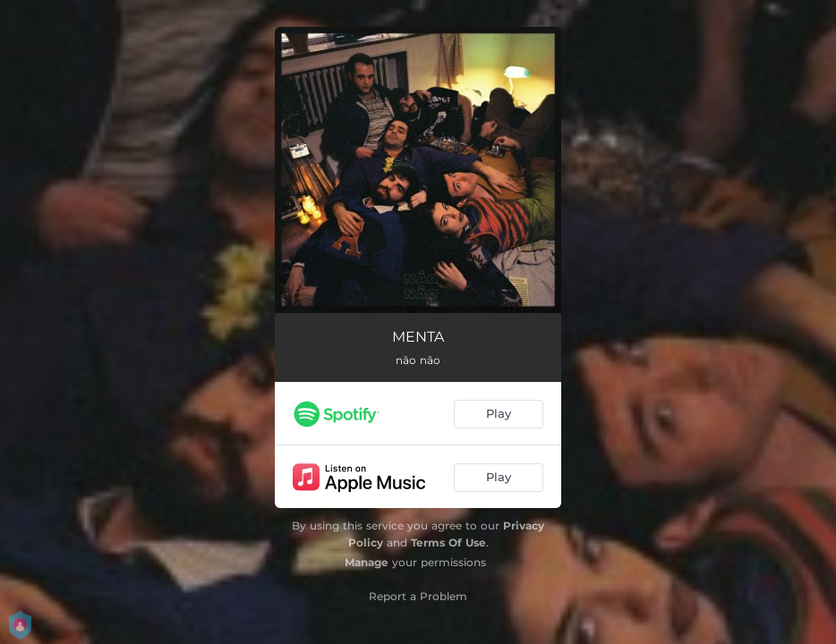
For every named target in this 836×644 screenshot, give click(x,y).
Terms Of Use (448, 542)
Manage (367, 562)
